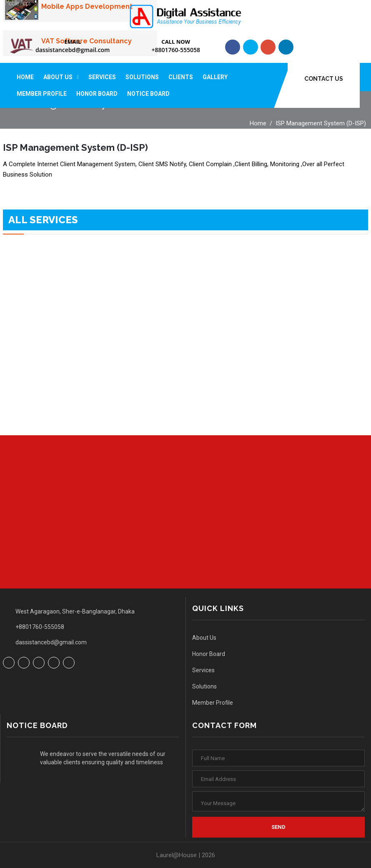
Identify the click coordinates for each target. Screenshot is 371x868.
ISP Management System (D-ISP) (321, 123)
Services (102, 77)
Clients (181, 77)
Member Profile (42, 94)
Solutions (142, 77)
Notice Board (148, 94)
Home (25, 77)
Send (278, 827)
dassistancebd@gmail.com (73, 50)
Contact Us (324, 79)
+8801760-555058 (176, 50)
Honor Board (97, 94)
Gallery (215, 77)
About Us (58, 77)
